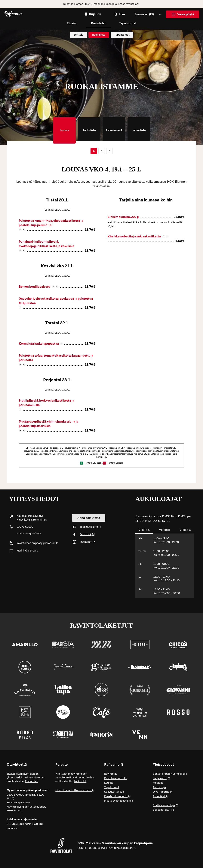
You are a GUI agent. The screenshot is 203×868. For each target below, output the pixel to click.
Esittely (78, 35)
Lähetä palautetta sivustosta (75, 790)
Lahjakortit (161, 778)
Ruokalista (99, 35)
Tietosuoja (159, 787)
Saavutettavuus (114, 792)
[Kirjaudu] (92, 14)
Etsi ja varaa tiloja (166, 805)
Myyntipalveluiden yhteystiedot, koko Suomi (26, 809)
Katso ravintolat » (129, 4)
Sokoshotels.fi (163, 810)
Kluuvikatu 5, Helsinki (32, 520)
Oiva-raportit (163, 792)
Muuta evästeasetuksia (119, 801)
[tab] (64, 130)
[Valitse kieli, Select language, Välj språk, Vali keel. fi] (148, 14)
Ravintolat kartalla (116, 778)
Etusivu (72, 23)
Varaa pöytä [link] (183, 15)
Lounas (109, 783)
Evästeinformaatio (117, 796)
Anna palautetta (89, 518)
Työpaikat (161, 796)
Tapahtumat (128, 23)
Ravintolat (98, 23)
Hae (119, 14)
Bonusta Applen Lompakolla (170, 774)
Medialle (158, 783)
